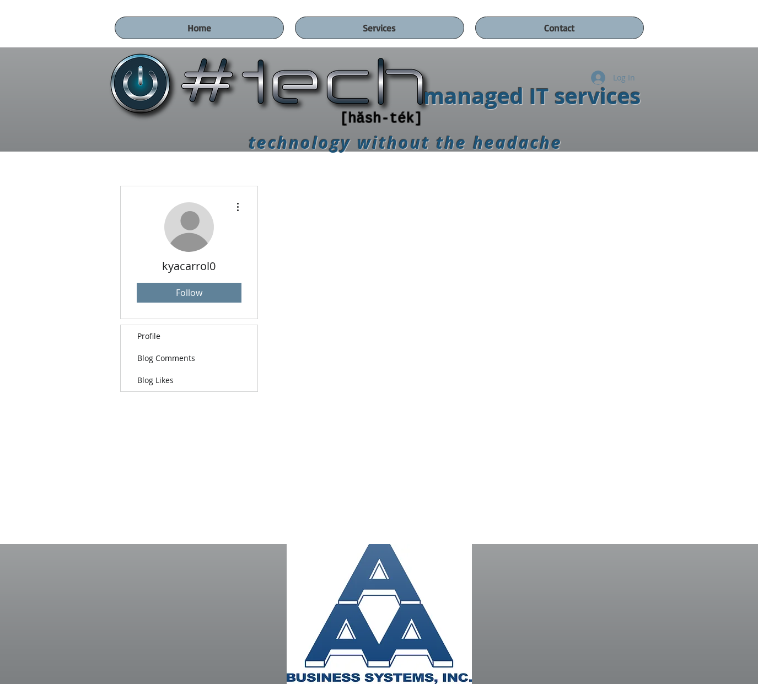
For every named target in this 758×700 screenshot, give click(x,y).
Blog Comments (166, 358)
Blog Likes (155, 380)
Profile (149, 336)
